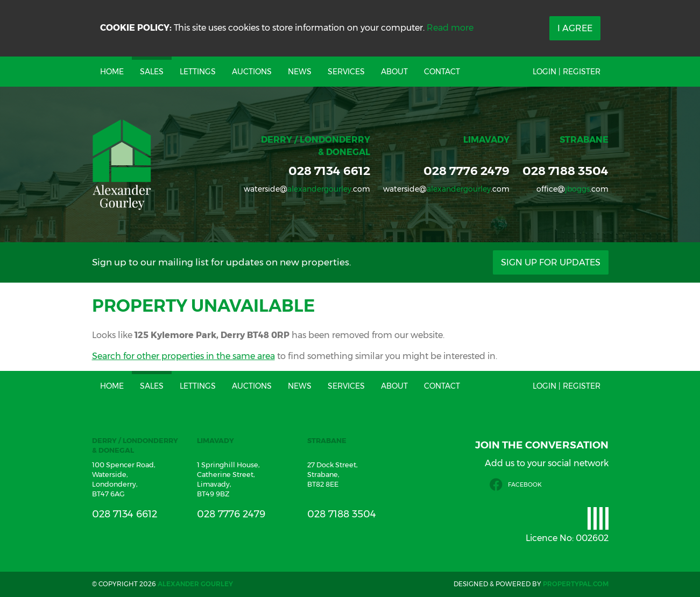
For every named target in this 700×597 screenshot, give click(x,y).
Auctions (252, 72)
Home (112, 72)
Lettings (198, 72)
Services (346, 72)
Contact (442, 72)
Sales (152, 72)
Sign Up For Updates (551, 262)
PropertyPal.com (576, 584)
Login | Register (567, 72)
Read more (450, 28)
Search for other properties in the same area (183, 356)
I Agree (575, 28)
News (300, 72)
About (394, 72)
